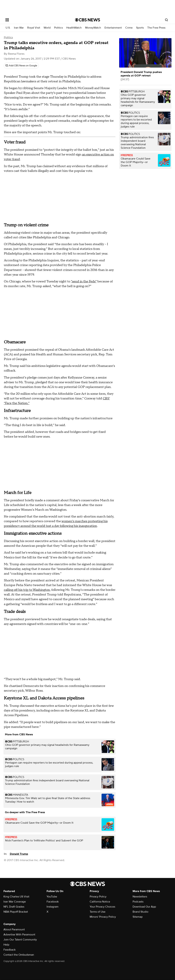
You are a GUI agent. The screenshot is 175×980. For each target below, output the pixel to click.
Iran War (19, 28)
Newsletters (140, 897)
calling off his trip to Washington (27, 590)
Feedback (10, 950)
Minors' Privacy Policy (103, 917)
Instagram (53, 907)
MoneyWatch (93, 28)
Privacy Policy (98, 897)
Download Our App (144, 907)
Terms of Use (98, 912)
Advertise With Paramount (19, 935)
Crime (129, 28)
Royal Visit (34, 28)
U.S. (8, 28)
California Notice (100, 902)
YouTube (52, 897)
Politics (58, 28)
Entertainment (113, 28)
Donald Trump (19, 854)
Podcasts (138, 902)
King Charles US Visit (16, 897)
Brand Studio (140, 912)
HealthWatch (74, 28)
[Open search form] (166, 20)
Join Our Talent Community (20, 940)
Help (6, 945)
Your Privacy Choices (102, 907)
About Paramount (14, 930)
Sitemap (138, 917)
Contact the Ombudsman (19, 955)
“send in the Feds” (84, 281)
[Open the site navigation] (33, 20)
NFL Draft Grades (14, 907)
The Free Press (156, 28)
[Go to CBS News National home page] (88, 20)
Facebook (53, 902)
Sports (140, 28)
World (47, 28)
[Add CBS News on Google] (21, 66)
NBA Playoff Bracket (16, 912)
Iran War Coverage (15, 902)
